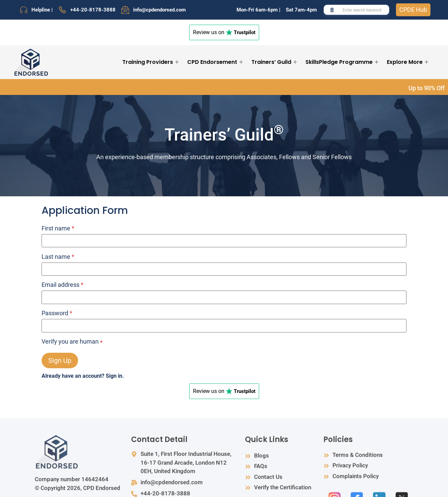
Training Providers (151, 62)
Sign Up (60, 361)
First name (58, 228)
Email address (63, 285)
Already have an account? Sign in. (83, 376)
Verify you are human (70, 342)
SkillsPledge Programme (343, 62)
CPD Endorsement (216, 62)
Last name (58, 257)
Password (57, 313)
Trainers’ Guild (275, 62)
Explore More (408, 62)
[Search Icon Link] (437, 62)
